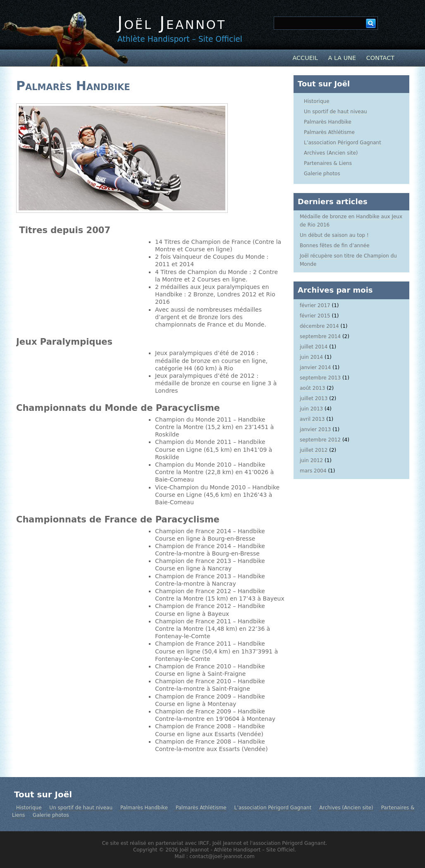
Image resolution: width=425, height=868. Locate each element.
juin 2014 (311, 357)
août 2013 (312, 388)
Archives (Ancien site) (331, 153)
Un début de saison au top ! (334, 235)
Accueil (305, 58)
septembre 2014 (320, 336)
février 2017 (315, 305)
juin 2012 (311, 460)
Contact (380, 58)
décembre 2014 (319, 326)
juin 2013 (311, 409)
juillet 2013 (314, 398)
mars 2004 (313, 471)
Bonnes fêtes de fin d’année (335, 246)
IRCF (204, 843)
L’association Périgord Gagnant (343, 143)
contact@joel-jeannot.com (222, 856)
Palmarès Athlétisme (329, 132)
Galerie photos (322, 174)
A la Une (342, 58)
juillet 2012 (314, 450)
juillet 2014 (314, 347)
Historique (317, 101)
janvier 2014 (315, 367)
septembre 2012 (320, 440)
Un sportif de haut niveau (335, 112)
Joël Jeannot (172, 23)
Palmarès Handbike (73, 86)
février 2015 (315, 316)
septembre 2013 (320, 378)
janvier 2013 (315, 429)
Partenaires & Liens (328, 163)
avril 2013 (312, 419)
